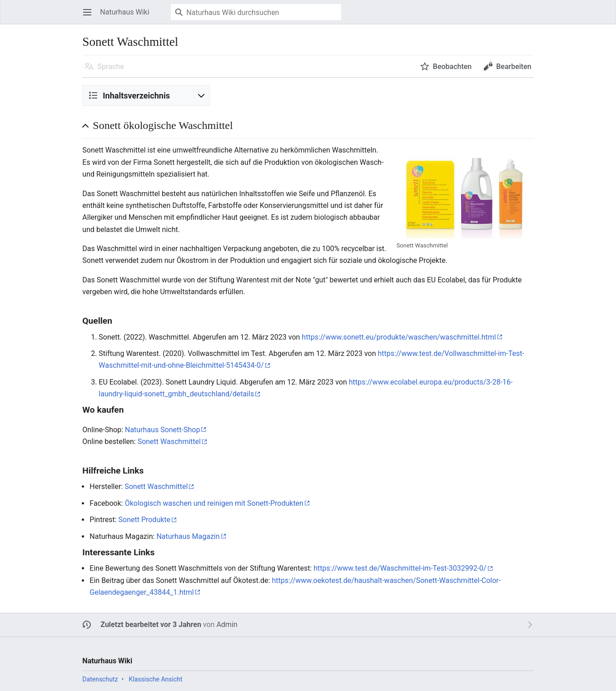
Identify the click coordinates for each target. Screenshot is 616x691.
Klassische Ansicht (156, 679)
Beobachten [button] (452, 67)
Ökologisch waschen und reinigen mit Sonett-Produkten (214, 503)
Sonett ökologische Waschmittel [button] (163, 125)
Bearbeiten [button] (514, 67)
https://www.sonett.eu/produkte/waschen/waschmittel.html (399, 337)
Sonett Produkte (145, 520)
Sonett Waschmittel (169, 442)
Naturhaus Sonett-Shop (162, 430)
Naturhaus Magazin (188, 536)
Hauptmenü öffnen (90, 17)
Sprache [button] (111, 67)
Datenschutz (100, 679)
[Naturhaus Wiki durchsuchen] (256, 12)
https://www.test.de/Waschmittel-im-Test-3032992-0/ (400, 568)
